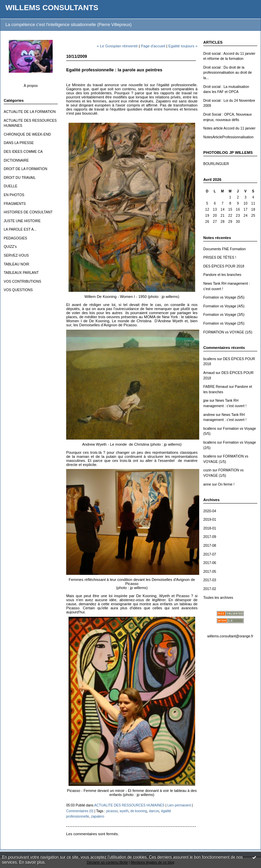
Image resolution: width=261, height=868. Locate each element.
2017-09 (210, 537)
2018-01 (210, 528)
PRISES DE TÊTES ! (220, 257)
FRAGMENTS (15, 204)
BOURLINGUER (216, 164)
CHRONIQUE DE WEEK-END (27, 134)
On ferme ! (226, 484)
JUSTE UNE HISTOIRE (22, 221)
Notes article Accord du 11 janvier (229, 128)
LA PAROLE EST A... (20, 229)
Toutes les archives (218, 598)
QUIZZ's (10, 247)
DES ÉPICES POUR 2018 (224, 266)
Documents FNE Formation (225, 249)
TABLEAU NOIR (16, 264)
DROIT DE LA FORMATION (25, 169)
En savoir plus (32, 862)
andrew (209, 415)
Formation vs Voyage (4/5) (224, 306)
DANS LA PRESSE (19, 143)
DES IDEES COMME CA (23, 152)
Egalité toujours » (183, 46)
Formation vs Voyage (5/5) (224, 297)
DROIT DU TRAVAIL (20, 178)
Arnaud (209, 373)
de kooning (139, 811)
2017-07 (210, 554)
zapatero (97, 816)
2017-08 (210, 546)
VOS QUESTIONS (18, 290)
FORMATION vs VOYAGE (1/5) (228, 332)
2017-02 (210, 589)
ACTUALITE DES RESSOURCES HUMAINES (129, 805)
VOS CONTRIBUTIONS (22, 281)
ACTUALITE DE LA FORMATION (30, 112)
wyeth (124, 811)
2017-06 (210, 563)
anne (207, 484)
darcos (154, 811)
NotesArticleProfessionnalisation (228, 137)
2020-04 (210, 511)
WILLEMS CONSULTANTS (52, 8)
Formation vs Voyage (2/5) (224, 323)
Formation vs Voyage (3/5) (224, 315)
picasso (112, 811)
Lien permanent (179, 805)
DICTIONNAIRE (16, 160)
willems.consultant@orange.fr (230, 636)
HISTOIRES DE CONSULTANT (28, 212)
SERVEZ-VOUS (16, 255)
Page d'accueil (153, 46)
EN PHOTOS (14, 195)
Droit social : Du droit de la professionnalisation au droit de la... (228, 73)
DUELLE (10, 186)
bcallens (210, 359)
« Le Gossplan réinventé (117, 46)
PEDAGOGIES (15, 238)
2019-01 (210, 520)
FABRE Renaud (216, 387)
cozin (207, 470)
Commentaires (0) (80, 811)
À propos (31, 86)
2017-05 (210, 572)
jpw (206, 401)
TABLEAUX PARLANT (21, 273)
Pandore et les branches (222, 275)
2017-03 (210, 580)
